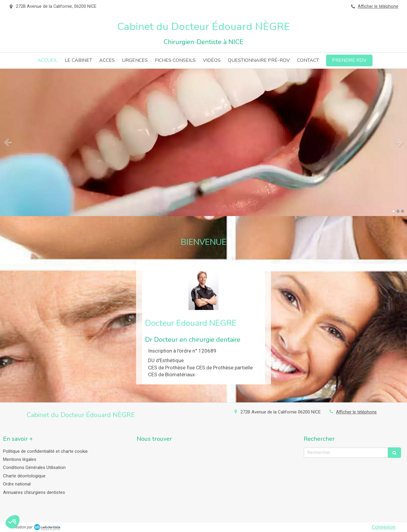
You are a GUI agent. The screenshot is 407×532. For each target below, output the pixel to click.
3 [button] (403, 211)
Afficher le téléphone (378, 6)
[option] (203, 142)
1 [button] (394, 211)
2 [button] (398, 211)
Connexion (383, 527)
